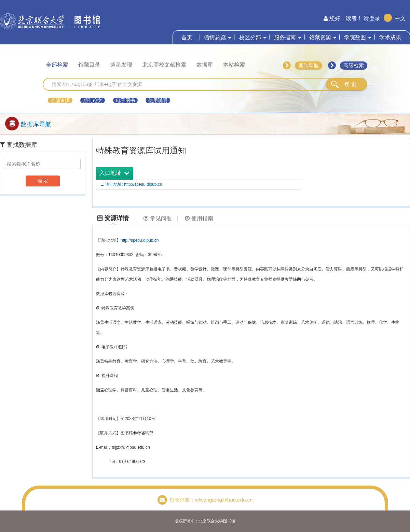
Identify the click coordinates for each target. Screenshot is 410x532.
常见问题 (158, 218)
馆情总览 (215, 37)
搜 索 (350, 84)
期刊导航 (309, 65)
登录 (375, 18)
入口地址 (114, 173)
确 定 (43, 181)
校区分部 (250, 37)
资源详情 (113, 218)
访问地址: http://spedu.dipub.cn (134, 184)
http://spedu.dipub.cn (140, 240)
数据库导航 (28, 124)
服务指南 (285, 37)
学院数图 (355, 37)
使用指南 (199, 218)
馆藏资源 (320, 37)
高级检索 (354, 65)
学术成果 (390, 37)
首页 (187, 37)
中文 (400, 18)
